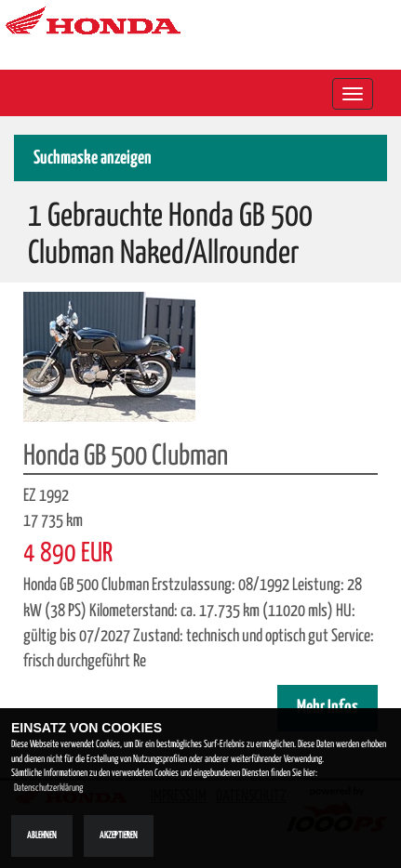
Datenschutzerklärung (48, 788)
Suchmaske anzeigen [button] (93, 158)
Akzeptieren (119, 835)
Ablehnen (42, 835)
